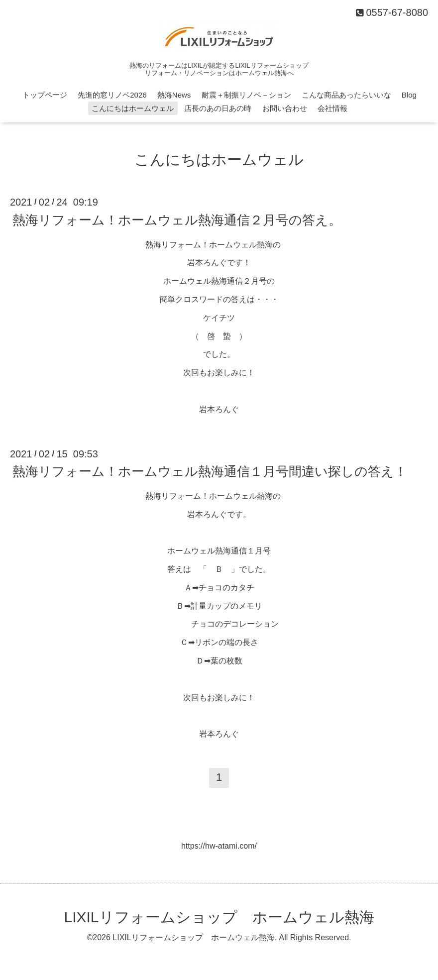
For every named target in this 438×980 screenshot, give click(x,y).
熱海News (174, 95)
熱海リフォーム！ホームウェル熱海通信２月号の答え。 (177, 219)
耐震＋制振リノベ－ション (246, 95)
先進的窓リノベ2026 (112, 95)
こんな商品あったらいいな (346, 95)
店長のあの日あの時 (218, 108)
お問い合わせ (285, 108)
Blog (409, 95)
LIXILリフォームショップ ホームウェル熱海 (219, 917)
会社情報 (332, 108)
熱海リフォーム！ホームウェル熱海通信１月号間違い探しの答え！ (210, 471)
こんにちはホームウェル (133, 108)
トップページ (45, 95)
